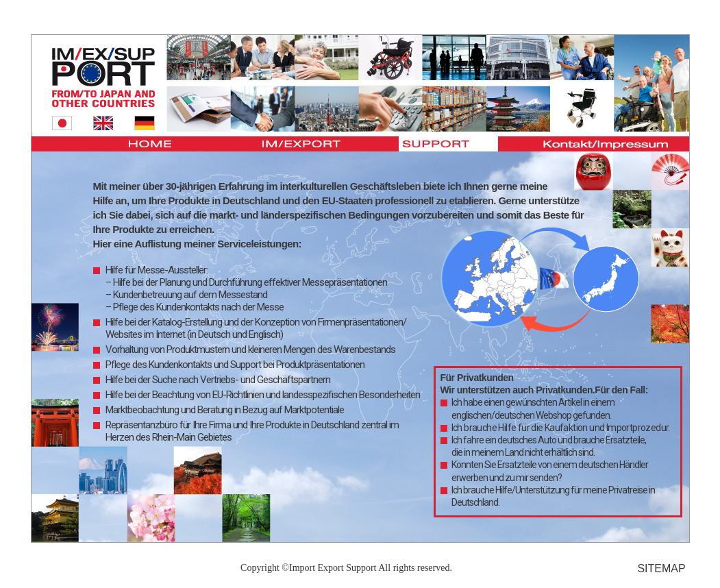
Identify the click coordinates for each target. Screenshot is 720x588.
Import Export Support (333, 568)
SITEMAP (661, 568)
